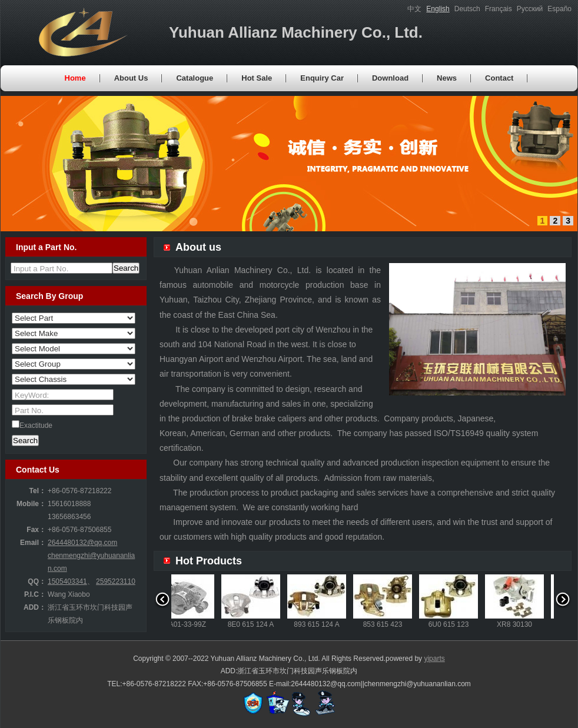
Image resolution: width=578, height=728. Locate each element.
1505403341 (67, 581)
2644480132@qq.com (82, 543)
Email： (33, 543)
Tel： (38, 491)
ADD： (35, 607)
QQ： (37, 581)
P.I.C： (35, 594)
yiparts (434, 659)
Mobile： (31, 504)
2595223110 (116, 581)
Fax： (36, 530)
